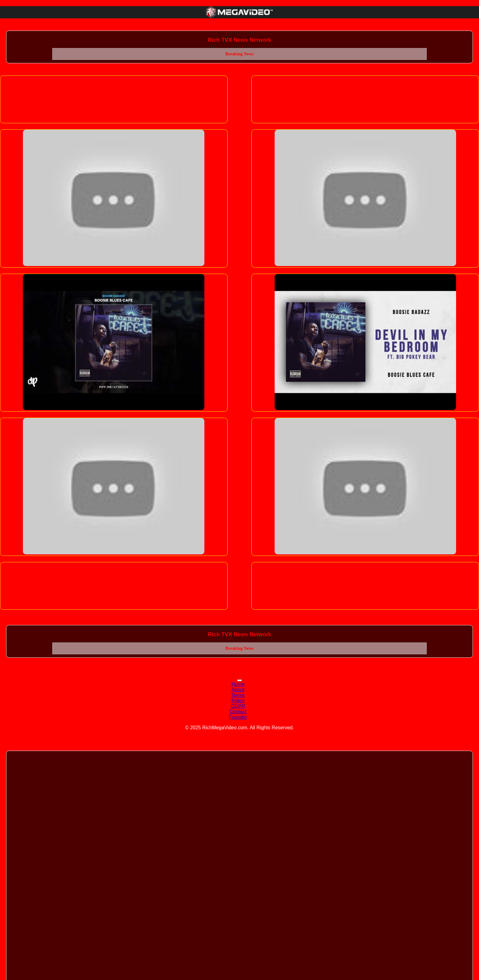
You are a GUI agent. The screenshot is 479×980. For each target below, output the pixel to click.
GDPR (238, 706)
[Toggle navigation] (239, 680)
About (238, 690)
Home (238, 684)
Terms (238, 695)
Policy (238, 701)
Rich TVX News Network (239, 40)
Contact (238, 712)
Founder (238, 717)
